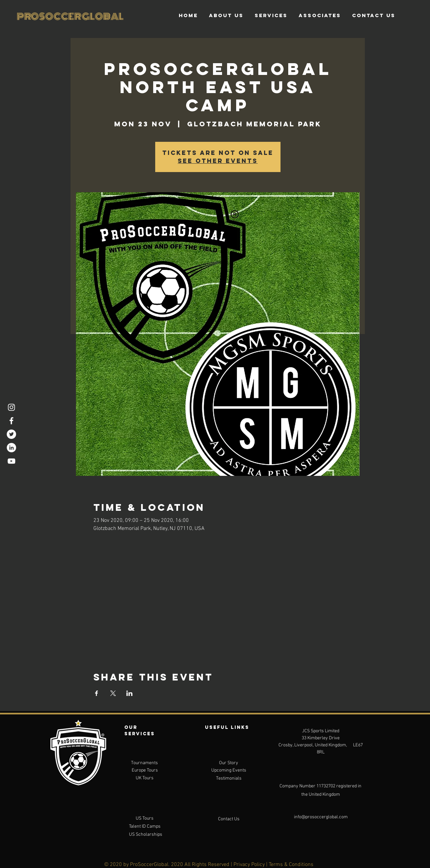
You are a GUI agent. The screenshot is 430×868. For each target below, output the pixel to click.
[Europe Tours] (145, 771)
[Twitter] (11, 434)
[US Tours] (145, 819)
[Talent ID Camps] (145, 827)
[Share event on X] (113, 693)
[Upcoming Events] (229, 771)
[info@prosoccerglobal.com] (321, 817)
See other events (218, 161)
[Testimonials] (229, 779)
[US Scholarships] (146, 835)
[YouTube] (11, 461)
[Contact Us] (229, 819)
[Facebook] (11, 421)
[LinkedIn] (11, 448)
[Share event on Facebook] (97, 693)
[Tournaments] (144, 763)
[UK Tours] (145, 778)
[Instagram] (11, 407)
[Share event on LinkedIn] (130, 693)
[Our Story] (229, 763)
